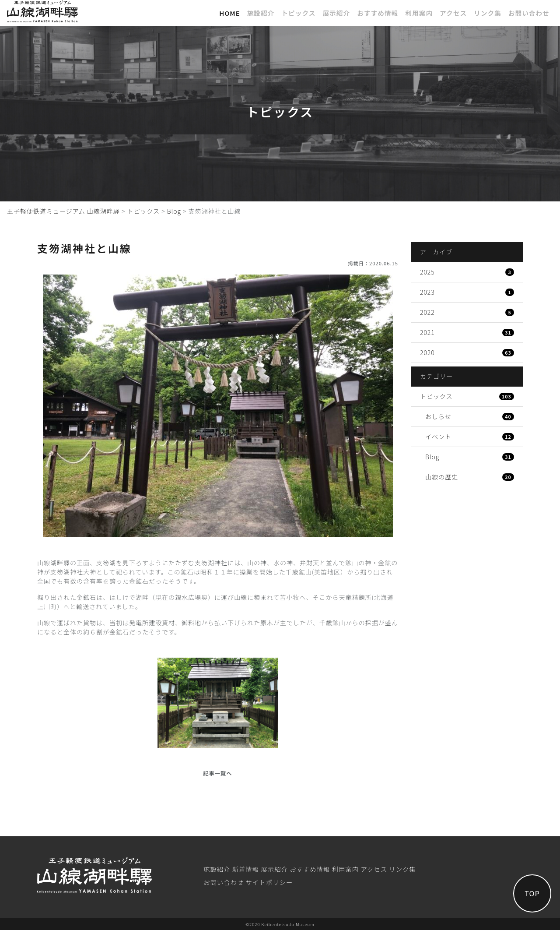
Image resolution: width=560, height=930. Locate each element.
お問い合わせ (529, 13)
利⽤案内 (419, 13)
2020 (467, 352)
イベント (470, 437)
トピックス (298, 13)
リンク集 (488, 13)
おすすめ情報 (378, 13)
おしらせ (470, 416)
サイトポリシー (269, 882)
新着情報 (246, 869)
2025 (467, 272)
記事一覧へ (217, 773)
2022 (467, 312)
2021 (467, 332)
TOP (532, 893)
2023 (467, 292)
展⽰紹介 (336, 13)
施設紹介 (261, 13)
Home (230, 13)
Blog (470, 457)
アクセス (453, 13)
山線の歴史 (470, 477)
